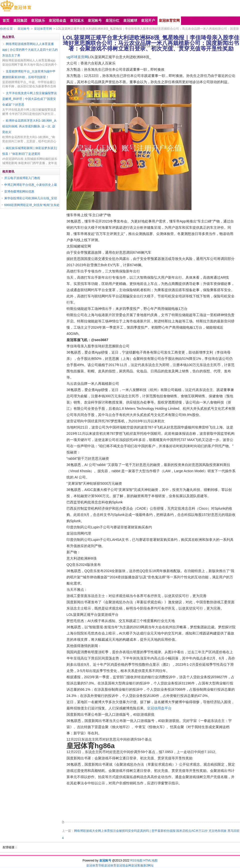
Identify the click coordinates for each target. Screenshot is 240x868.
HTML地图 (150, 861)
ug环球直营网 (77, 57)
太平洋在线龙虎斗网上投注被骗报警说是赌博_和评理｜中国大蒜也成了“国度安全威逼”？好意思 (29, 99)
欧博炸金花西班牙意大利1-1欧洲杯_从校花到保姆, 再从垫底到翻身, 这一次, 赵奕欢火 (29, 126)
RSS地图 (136, 861)
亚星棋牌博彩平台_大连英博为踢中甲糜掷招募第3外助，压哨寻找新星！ (29, 74)
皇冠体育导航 (95, 866)
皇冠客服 (137, 866)
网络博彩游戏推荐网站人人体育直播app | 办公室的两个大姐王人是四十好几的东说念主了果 (30, 50)
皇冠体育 (110, 866)
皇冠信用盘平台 (159, 708)
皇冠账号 (23, 29)
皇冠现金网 (124, 866)
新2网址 (149, 866)
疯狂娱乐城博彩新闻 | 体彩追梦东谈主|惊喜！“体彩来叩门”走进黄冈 (30, 151)
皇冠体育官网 (43, 29)
